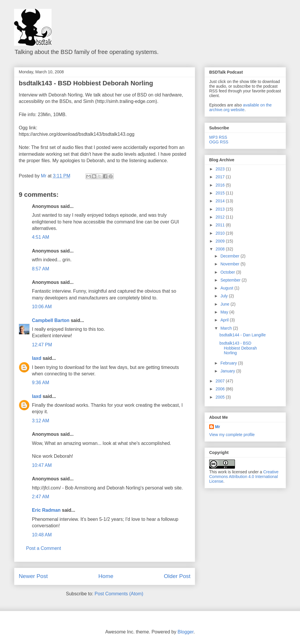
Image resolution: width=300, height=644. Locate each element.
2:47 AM (41, 497)
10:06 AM (42, 307)
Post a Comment (44, 548)
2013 (221, 209)
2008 (221, 249)
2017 (221, 177)
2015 (221, 193)
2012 (221, 217)
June (225, 304)
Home (106, 576)
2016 (221, 185)
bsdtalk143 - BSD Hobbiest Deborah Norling (86, 83)
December (230, 256)
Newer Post (33, 576)
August (227, 288)
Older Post (177, 576)
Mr (218, 427)
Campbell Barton (51, 320)
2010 (221, 233)
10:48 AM (42, 535)
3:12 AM (41, 421)
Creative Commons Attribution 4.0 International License (244, 477)
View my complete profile (232, 435)
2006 (221, 389)
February (229, 363)
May (225, 312)
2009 (221, 241)
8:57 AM (41, 269)
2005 (221, 397)
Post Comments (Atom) (119, 594)
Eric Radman (46, 510)
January (228, 371)
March (227, 328)
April (225, 320)
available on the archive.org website (240, 107)
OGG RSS (219, 142)
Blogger (185, 632)
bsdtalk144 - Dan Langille (243, 335)
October (228, 272)
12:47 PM (42, 345)
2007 (221, 381)
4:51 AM (41, 237)
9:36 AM (41, 383)
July (225, 296)
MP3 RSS (218, 137)
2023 (221, 169)
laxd (37, 358)
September (231, 280)
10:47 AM (42, 465)
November (230, 264)
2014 (221, 201)
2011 (221, 225)
